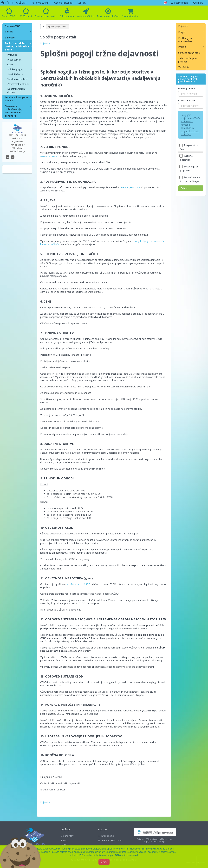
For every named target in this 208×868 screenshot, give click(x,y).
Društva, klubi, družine (108, 13)
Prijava (198, 3)
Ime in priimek (187, 89)
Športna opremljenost (19, 79)
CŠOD (7, 3)
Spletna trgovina (130, 13)
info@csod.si (106, 836)
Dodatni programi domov (17, 90)
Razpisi (182, 32)
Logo (64, 845)
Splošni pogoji (15, 69)
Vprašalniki (184, 67)
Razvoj (65, 840)
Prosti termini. (15, 60)
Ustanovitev (67, 836)
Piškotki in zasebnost (126, 856)
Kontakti (82, 3)
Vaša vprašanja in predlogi (187, 60)
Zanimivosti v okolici (18, 84)
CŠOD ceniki (26, 13)
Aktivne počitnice (86, 13)
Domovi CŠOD (9, 13)
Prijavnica (12, 55)
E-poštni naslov (187, 101)
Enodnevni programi (46, 13)
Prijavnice (183, 26)
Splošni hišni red (16, 74)
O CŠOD (21, 3)
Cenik (10, 64)
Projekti (182, 47)
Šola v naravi (67, 13)
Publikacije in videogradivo (185, 40)
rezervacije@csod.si (130, 187)
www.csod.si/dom (50, 156)
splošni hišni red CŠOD (78, 584)
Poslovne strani (40, 3)
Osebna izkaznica (63, 3)
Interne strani (179, 3)
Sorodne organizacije (189, 53)
